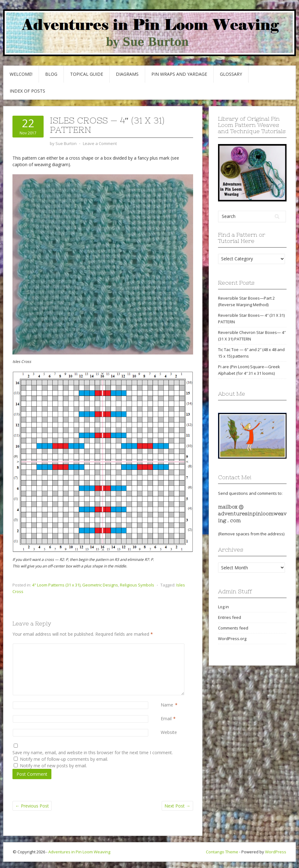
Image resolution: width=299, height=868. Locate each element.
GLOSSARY (231, 74)
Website (169, 732)
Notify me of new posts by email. (53, 766)
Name (167, 705)
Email (166, 719)
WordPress (276, 852)
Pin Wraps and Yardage (179, 74)
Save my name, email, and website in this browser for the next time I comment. (93, 752)
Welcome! (21, 74)
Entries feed (230, 617)
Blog (51, 74)
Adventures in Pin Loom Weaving (79, 852)
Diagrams (127, 74)
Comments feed (233, 628)
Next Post (177, 806)
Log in (223, 607)
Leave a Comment (100, 143)
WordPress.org (232, 639)
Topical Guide (87, 74)
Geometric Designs (100, 585)
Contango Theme (222, 852)
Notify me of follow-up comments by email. (64, 759)
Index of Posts (27, 91)
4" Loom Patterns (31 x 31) (56, 585)
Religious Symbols (137, 585)
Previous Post (32, 806)
